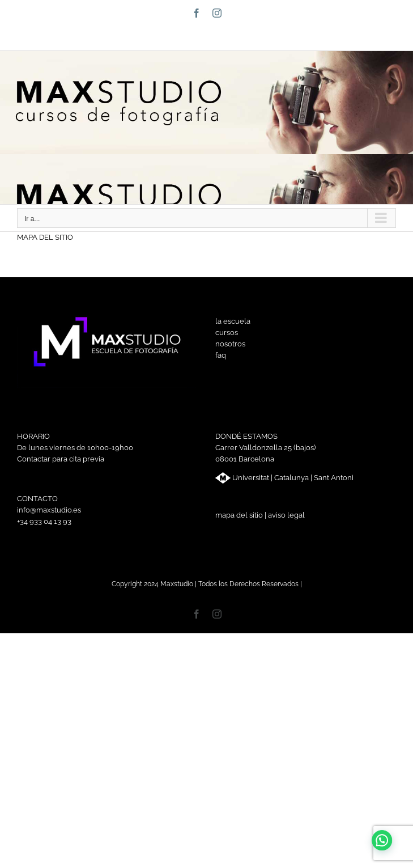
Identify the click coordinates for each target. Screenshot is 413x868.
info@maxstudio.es (236, 37)
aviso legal (286, 515)
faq (221, 355)
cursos (227, 333)
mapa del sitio (239, 515)
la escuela (233, 321)
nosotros (230, 344)
